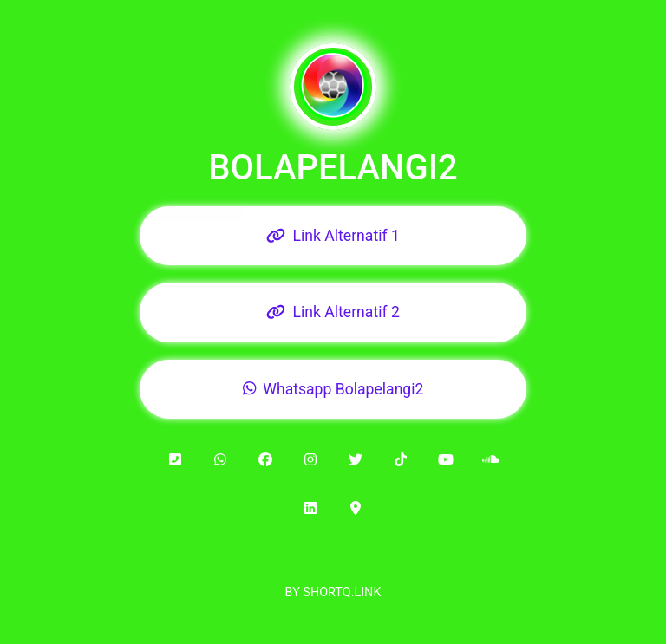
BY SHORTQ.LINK (333, 592)
